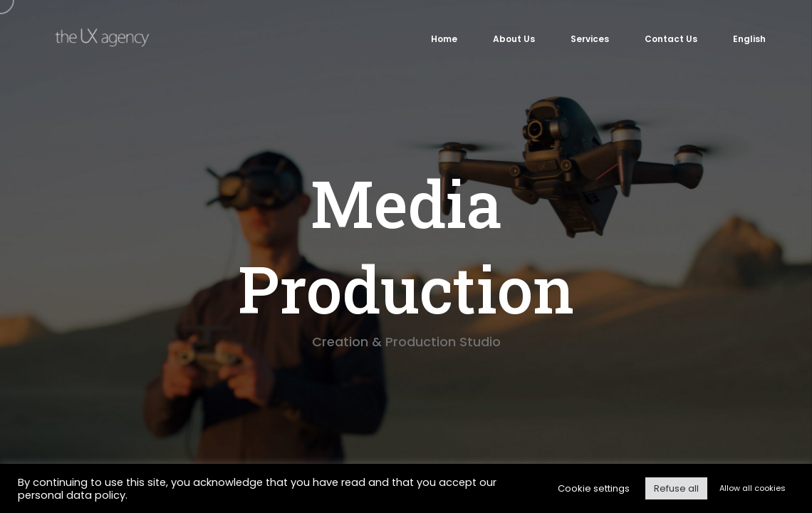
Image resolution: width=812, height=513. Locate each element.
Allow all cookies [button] (753, 488)
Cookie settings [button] (594, 488)
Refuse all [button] (676, 488)
